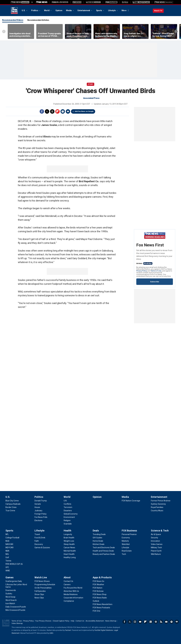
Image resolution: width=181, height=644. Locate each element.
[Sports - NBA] (7, 551)
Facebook (42, 111)
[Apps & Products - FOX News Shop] (100, 594)
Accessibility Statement (95, 621)
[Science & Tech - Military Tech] (156, 548)
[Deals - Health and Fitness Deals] (103, 551)
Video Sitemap (17, 623)
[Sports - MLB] (7, 541)
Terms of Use (156, 271)
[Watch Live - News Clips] (39, 598)
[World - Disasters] (68, 511)
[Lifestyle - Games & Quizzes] (42, 548)
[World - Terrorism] (68, 507)
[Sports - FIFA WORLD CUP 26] (14, 564)
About (67, 577)
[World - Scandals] (68, 524)
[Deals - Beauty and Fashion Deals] (104, 554)
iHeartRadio (177, 622)
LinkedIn (151, 622)
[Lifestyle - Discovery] (39, 544)
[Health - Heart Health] (69, 554)
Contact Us (80, 621)
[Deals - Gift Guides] (97, 538)
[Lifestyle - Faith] (37, 541)
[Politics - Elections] (38, 520)
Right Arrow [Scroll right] (176, 31)
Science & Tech (160, 531)
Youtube (140, 622)
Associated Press (91, 98)
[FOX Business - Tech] (124, 554)
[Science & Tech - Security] (154, 538)
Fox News (14, 11)
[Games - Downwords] (11, 590)
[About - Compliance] (69, 601)
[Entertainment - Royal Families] (157, 507)
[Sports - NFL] (7, 534)
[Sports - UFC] (7, 567)
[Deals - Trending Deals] (99, 534)
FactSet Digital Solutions (104, 630)
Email (68, 111)
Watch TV (158, 11)
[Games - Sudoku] (9, 594)
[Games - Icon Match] (10, 603)
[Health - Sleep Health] (69, 544)
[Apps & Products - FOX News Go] (98, 581)
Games (9, 577)
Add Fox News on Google (84, 111)
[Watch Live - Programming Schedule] (45, 584)
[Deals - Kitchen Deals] (99, 544)
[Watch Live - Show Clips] (39, 594)
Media (69, 10)
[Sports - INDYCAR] (9, 548)
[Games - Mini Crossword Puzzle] (15, 610)
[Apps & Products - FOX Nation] (98, 588)
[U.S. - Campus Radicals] (13, 504)
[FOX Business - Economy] (126, 538)
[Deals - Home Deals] (98, 541)
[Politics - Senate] (38, 504)
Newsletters (166, 622)
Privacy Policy (142, 271)
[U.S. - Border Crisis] (11, 507)
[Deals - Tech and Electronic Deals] (104, 548)
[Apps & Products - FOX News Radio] (100, 598)
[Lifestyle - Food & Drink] (40, 538)
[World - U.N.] (65, 501)
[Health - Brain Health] (69, 538)
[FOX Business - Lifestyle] (125, 548)
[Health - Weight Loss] (69, 541)
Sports (99, 10)
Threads (52, 111)
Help (72, 621)
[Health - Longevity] (68, 534)
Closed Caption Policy (61, 621)
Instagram (135, 622)
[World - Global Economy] (71, 514)
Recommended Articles (38, 20)
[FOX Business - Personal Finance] (129, 534)
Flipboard (57, 111)
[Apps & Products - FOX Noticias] (98, 591)
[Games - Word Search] (11, 600)
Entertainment (84, 10)
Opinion (59, 10)
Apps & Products (102, 577)
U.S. (24, 10)
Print (63, 111)
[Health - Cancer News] (69, 548)
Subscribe (155, 282)
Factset (68, 630)
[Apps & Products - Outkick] (96, 601)
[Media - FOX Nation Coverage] (131, 501)
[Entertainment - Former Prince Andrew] (161, 501)
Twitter (47, 111)
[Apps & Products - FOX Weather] (98, 584)
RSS (161, 622)
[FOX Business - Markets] (125, 541)
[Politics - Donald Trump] (41, 501)
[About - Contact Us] (68, 581)
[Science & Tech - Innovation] (155, 541)
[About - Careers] (67, 584)
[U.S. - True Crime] (10, 511)
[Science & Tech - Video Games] (157, 544)
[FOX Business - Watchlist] (126, 544)
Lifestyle (112, 10)
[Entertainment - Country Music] (157, 511)
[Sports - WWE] (8, 571)
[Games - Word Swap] (10, 597)
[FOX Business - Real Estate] (127, 551)
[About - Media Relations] (71, 594)
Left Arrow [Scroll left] (4, 31)
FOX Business (129, 531)
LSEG (51, 633)
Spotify (172, 622)
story (91, 84)
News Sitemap (111, 621)
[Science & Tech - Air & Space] (156, 534)
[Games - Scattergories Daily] (14, 581)
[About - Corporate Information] (73, 598)
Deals (96, 531)
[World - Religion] (67, 520)
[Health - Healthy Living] (70, 557)
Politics (35, 10)
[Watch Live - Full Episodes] (40, 591)
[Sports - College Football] (12, 538)
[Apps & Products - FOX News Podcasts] (101, 608)
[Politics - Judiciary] (38, 511)
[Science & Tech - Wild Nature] (156, 554)
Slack (156, 622)
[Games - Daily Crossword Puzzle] (16, 607)
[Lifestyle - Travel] (37, 534)
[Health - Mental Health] (70, 551)
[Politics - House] (37, 507)
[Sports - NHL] (7, 554)
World (47, 10)
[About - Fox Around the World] (73, 588)
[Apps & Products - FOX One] (96, 611)
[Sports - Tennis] (8, 561)
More (124, 10)
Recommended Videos (13, 20)
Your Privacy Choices (43, 621)
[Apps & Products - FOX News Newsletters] (103, 604)
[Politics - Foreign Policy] (41, 514)
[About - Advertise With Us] (71, 591)
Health (67, 531)
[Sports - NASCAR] (9, 544)
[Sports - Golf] (7, 557)
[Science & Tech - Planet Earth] (156, 551)
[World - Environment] (69, 517)
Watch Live (41, 577)
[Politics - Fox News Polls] (41, 517)
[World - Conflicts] (67, 504)
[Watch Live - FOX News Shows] (42, 581)
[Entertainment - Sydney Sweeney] (158, 504)
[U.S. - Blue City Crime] (12, 501)
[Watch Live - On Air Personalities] (43, 588)
